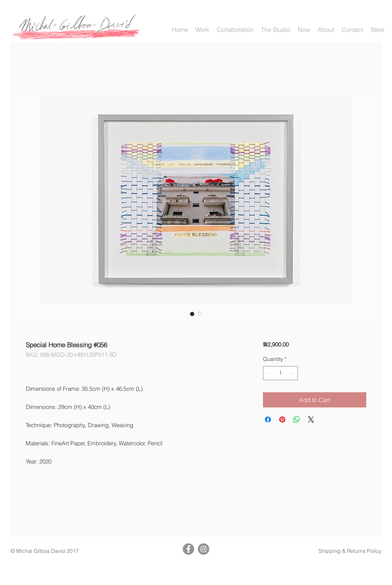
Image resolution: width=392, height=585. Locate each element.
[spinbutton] (280, 373)
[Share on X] (311, 420)
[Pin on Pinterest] (282, 420)
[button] (202, 30)
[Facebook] (188, 549)
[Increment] (292, 373)
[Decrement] (269, 373)
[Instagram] (204, 549)
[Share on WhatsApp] (297, 420)
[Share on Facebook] (268, 420)
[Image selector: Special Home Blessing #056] (192, 314)
